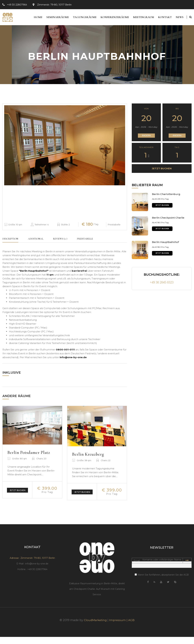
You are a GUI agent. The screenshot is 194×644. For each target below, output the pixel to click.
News (180, 18)
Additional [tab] (36, 240)
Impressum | (119, 627)
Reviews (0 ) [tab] (60, 240)
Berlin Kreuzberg (90, 456)
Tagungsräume (81, 18)
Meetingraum (141, 18)
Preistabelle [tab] (85, 240)
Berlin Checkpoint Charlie (168, 219)
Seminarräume (53, 18)
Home (32, 18)
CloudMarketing (95, 627)
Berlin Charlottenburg (166, 196)
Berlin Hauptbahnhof (165, 244)
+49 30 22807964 (17, 5)
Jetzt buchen (18, 492)
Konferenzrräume (112, 18)
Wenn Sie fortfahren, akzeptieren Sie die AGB (162, 582)
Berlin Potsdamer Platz (31, 454)
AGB (132, 627)
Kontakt (164, 18)
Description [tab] (10, 240)
